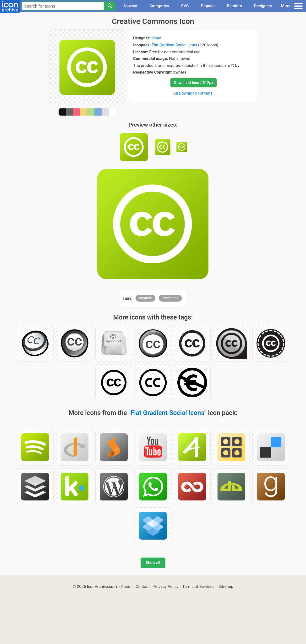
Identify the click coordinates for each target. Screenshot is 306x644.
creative (145, 298)
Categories (159, 6)
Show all (153, 563)
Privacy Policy (166, 586)
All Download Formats (193, 93)
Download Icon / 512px (193, 83)
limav (156, 38)
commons (170, 298)
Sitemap (226, 586)
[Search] (110, 6)
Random (234, 6)
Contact (143, 586)
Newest (130, 6)
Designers (263, 6)
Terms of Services (198, 586)
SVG (185, 6)
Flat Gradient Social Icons (175, 45)
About (126, 586)
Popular (208, 6)
